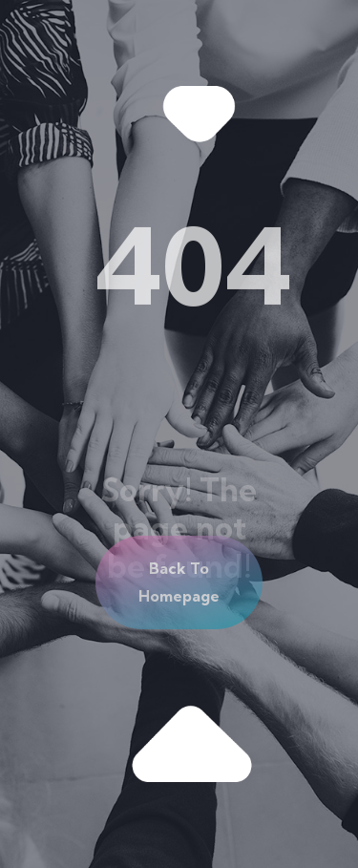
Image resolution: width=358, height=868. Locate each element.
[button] (179, 582)
